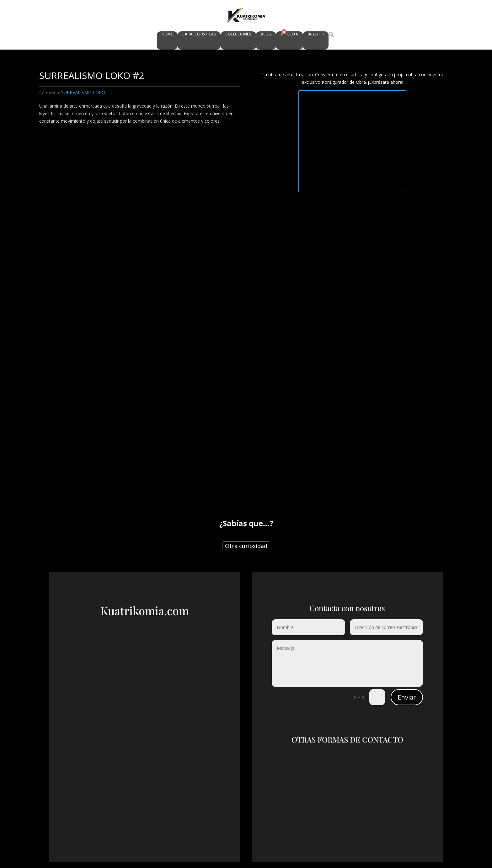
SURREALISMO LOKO (83, 92)
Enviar (407, 697)
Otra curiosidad (246, 546)
